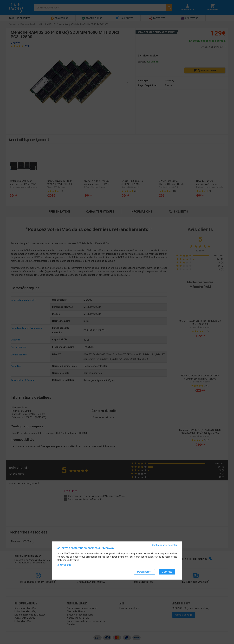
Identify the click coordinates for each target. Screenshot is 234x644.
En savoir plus (64, 565)
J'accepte (167, 572)
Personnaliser (144, 572)
